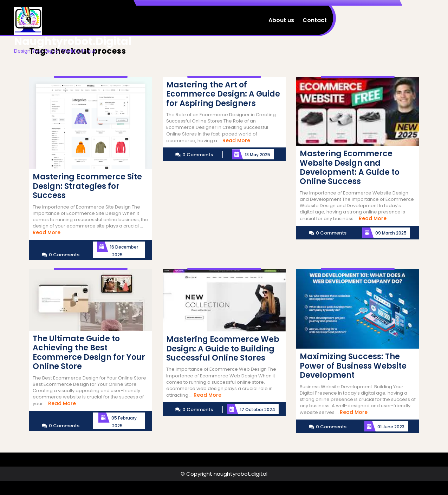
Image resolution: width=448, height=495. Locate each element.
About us (281, 20)
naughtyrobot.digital (73, 41)
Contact (315, 20)
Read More (47, 232)
